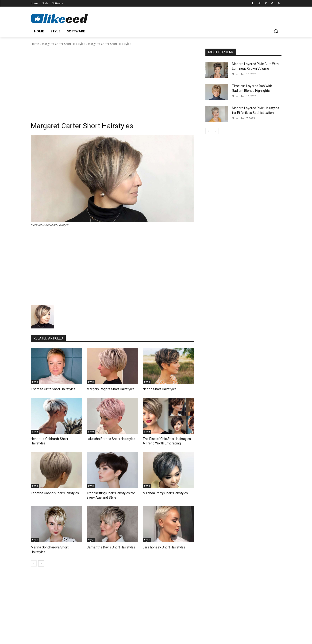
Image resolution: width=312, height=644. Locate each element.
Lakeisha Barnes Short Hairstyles (109, 438)
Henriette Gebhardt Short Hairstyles (55, 438)
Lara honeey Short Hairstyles (162, 546)
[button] (276, 31)
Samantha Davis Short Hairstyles (109, 546)
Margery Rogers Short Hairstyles (108, 389)
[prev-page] (34, 557)
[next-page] (41, 557)
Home (35, 44)
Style (35, 382)
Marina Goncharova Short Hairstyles (55, 546)
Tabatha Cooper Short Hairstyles (53, 492)
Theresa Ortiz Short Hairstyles (51, 389)
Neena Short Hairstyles (158, 389)
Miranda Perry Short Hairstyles (163, 492)
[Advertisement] (112, 81)
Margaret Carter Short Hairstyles (64, 44)
